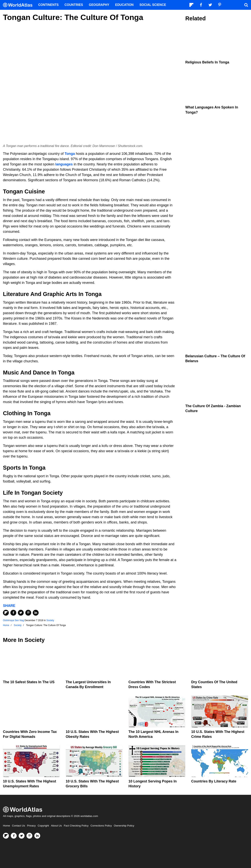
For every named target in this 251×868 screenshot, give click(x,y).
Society (50, 620)
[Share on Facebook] (13, 613)
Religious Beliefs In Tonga (207, 62)
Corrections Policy (101, 826)
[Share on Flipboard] (6, 613)
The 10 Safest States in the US (29, 682)
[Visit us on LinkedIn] (37, 836)
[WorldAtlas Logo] (19, 5)
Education (124, 5)
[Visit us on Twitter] (22, 836)
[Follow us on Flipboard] (6, 836)
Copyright (43, 826)
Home (6, 826)
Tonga (70, 154)
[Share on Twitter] (21, 613)
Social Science (153, 5)
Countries (74, 5)
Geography (99, 5)
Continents (48, 5)
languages (64, 164)
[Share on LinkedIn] (36, 613)
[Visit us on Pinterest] (29, 836)
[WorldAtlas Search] (246, 5)
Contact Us (19, 826)
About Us (56, 826)
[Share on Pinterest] (28, 613)
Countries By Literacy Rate (214, 781)
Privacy (31, 826)
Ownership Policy (124, 826)
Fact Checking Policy (76, 826)
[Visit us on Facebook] (14, 836)
